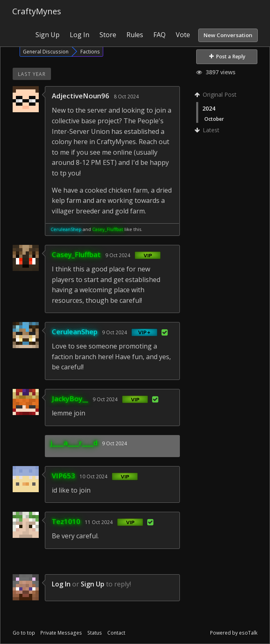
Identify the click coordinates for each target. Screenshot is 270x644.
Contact (116, 633)
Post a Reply (227, 57)
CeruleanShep (66, 229)
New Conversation (228, 35)
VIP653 (63, 476)
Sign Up (48, 35)
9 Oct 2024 (118, 255)
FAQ (159, 35)
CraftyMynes (37, 11)
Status (95, 633)
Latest (208, 130)
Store (108, 35)
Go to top (24, 633)
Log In (80, 35)
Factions (90, 51)
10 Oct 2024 (93, 476)
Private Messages (61, 633)
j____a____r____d (74, 443)
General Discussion (46, 51)
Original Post (216, 94)
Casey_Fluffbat (108, 229)
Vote (183, 35)
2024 (209, 108)
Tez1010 (66, 521)
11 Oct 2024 (99, 522)
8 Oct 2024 (126, 96)
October (214, 119)
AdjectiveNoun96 (81, 96)
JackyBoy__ (70, 399)
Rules (135, 35)
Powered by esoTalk (234, 633)
